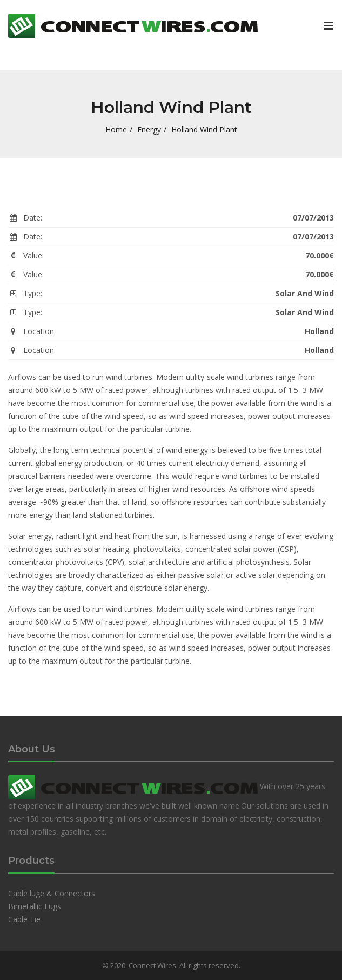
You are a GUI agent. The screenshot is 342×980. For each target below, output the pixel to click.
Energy (149, 129)
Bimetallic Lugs (35, 906)
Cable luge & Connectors (52, 893)
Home (116, 129)
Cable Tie (24, 919)
